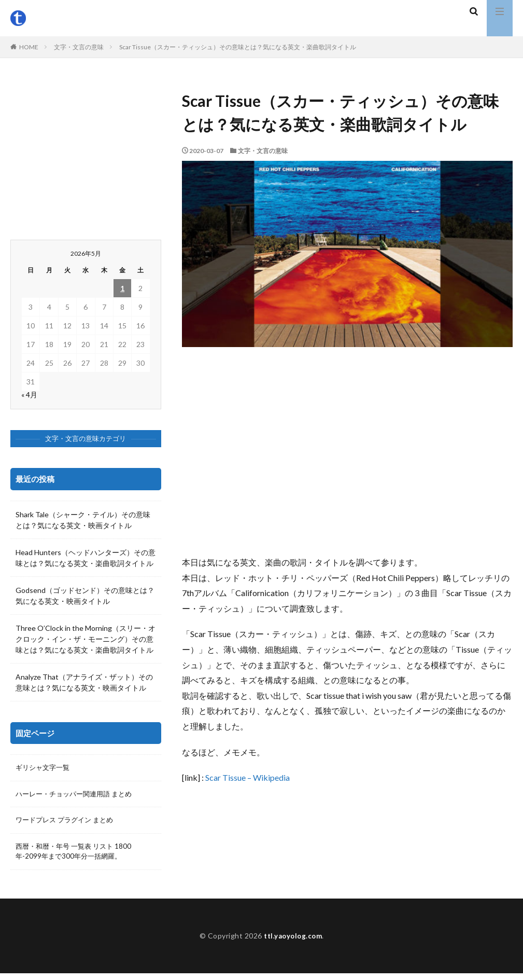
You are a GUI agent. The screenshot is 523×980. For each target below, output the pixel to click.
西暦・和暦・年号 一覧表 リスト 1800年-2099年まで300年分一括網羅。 (77, 854)
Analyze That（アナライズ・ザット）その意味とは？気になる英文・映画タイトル (84, 682)
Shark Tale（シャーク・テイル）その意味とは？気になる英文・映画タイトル (83, 520)
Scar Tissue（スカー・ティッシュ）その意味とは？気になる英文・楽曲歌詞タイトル (238, 47)
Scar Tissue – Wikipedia (248, 777)
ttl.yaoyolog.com (293, 942)
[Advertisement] (347, 451)
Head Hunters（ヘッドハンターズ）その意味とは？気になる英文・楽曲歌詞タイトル (86, 558)
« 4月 (29, 395)
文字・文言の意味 (79, 47)
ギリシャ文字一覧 (45, 768)
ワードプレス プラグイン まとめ (68, 822)
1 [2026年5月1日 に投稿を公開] (122, 288)
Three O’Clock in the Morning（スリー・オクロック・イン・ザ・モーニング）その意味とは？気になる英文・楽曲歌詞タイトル (86, 639)
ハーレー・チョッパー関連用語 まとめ (78, 795)
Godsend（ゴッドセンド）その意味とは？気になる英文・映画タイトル (85, 596)
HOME (29, 47)
